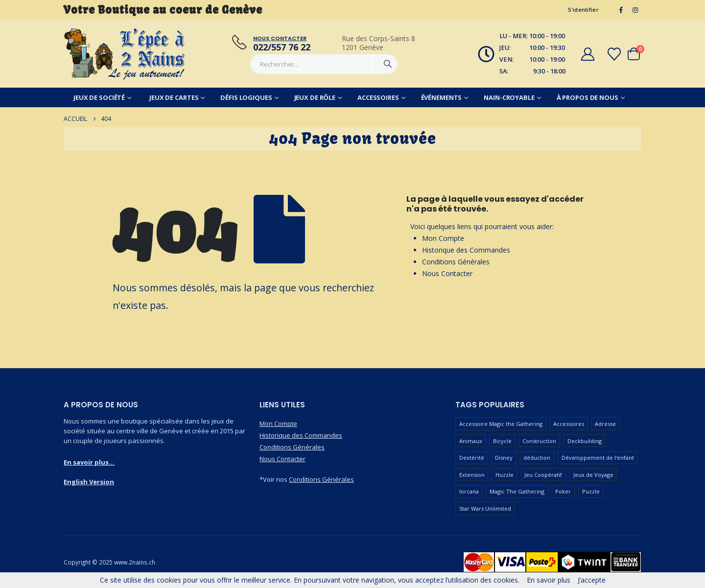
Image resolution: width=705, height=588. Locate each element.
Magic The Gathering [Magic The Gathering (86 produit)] (517, 491)
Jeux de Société (99, 97)
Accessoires (378, 97)
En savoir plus (549, 580)
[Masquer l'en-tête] (125, 54)
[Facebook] (621, 10)
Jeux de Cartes (174, 97)
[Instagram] (635, 10)
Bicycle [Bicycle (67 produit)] (502, 441)
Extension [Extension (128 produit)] (472, 475)
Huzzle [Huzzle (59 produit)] (505, 475)
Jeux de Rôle (315, 97)
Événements (442, 97)
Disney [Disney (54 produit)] (504, 458)
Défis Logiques (246, 97)
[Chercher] (388, 64)
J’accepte (592, 580)
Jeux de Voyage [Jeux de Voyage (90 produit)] (593, 475)
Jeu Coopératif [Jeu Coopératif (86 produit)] (543, 475)
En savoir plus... (89, 462)
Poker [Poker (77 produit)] (563, 491)
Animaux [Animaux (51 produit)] (471, 441)
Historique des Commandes (466, 250)
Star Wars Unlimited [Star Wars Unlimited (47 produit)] (485, 508)
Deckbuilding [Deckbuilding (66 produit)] (585, 441)
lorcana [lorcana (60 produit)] (469, 491)
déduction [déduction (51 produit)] (537, 458)
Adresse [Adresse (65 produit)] (605, 424)
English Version (89, 482)
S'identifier (583, 10)
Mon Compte (443, 238)
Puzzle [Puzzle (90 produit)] (591, 491)
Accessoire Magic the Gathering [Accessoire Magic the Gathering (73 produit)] (501, 424)
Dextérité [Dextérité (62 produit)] (472, 458)
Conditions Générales (456, 262)
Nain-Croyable (509, 97)
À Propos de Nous (587, 97)
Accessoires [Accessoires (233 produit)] (569, 424)
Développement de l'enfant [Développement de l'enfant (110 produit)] (598, 458)
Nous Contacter (447, 273)
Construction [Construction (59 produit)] (539, 441)
